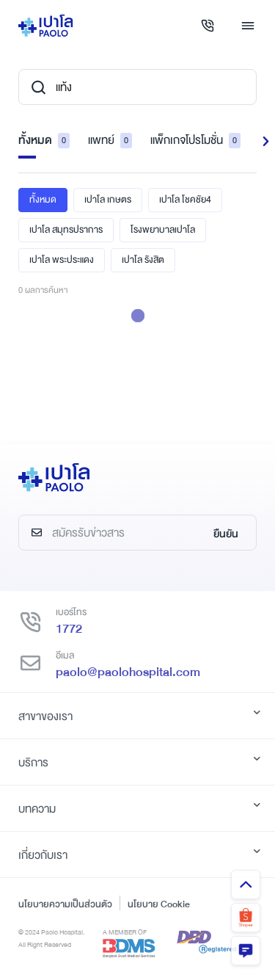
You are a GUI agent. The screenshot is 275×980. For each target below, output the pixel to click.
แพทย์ (110, 140)
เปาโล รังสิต (143, 260)
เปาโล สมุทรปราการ (66, 230)
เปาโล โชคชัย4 (185, 200)
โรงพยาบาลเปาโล (163, 230)
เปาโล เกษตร (108, 200)
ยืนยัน (226, 534)
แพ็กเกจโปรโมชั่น (195, 140)
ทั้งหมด (44, 140)
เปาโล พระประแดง (62, 260)
